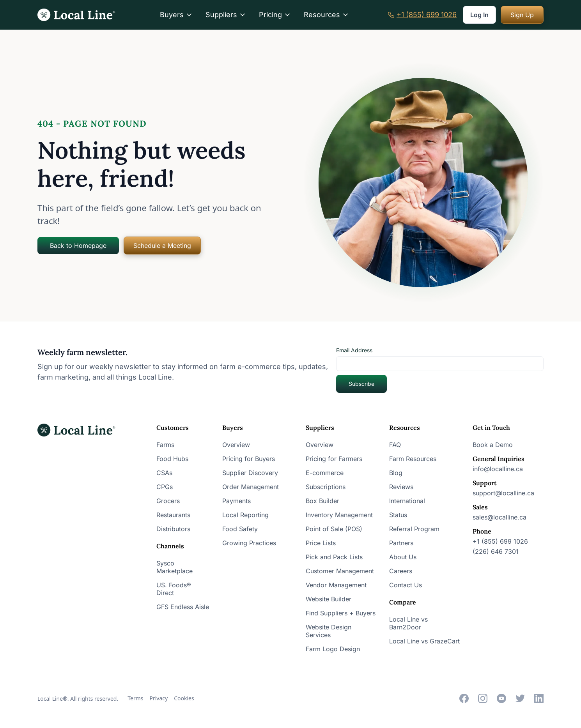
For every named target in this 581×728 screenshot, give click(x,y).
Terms (135, 698)
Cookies (184, 698)
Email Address (354, 350)
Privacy (159, 698)
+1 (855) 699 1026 (427, 15)
